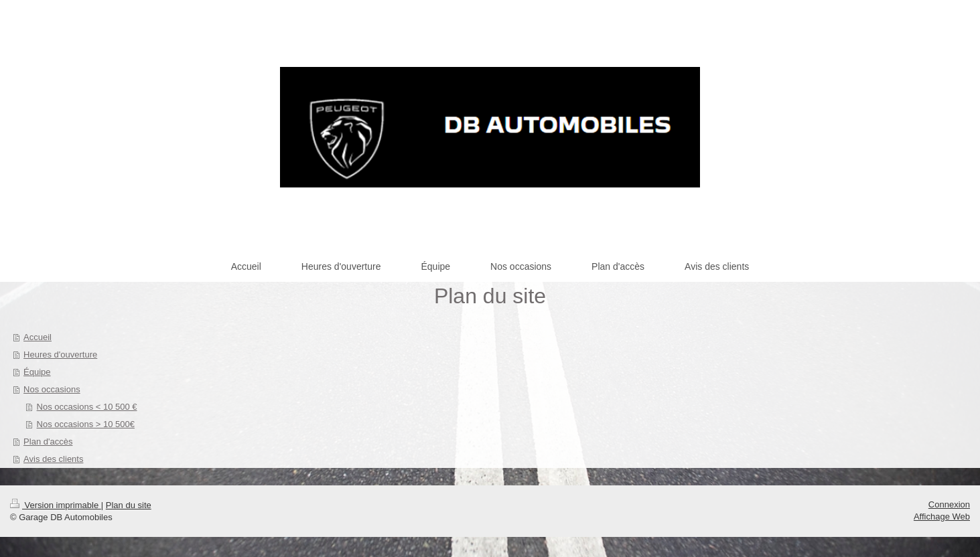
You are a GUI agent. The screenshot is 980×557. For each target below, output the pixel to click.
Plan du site (129, 505)
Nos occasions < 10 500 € (87, 407)
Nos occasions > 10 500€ (86, 424)
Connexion (949, 504)
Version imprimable (56, 505)
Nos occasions (52, 389)
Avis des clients (53, 459)
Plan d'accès (48, 442)
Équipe (37, 372)
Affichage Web (942, 516)
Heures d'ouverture (60, 354)
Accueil (38, 337)
